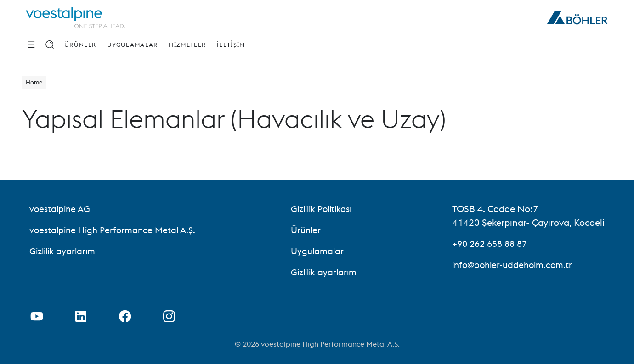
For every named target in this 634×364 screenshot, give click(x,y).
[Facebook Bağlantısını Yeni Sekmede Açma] (125, 316)
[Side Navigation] (31, 45)
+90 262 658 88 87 (492, 244)
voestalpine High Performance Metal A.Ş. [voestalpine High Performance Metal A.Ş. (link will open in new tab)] (115, 230)
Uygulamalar (132, 45)
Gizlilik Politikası (325, 209)
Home (36, 84)
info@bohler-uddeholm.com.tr (515, 265)
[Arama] (50, 45)
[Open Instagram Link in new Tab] (169, 316)
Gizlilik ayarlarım (64, 251)
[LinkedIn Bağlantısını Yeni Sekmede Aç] (81, 316)
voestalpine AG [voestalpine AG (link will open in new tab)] (61, 209)
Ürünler (80, 45)
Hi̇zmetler (187, 45)
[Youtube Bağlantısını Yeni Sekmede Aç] (37, 316)
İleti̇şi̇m (231, 45)
